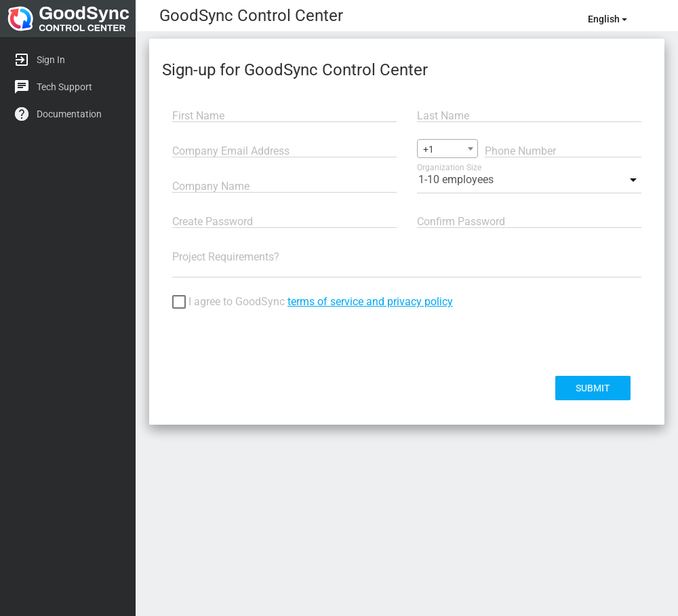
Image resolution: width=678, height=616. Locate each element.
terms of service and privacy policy (370, 302)
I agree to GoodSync (313, 303)
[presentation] (275, 343)
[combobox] (447, 149)
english (607, 19)
